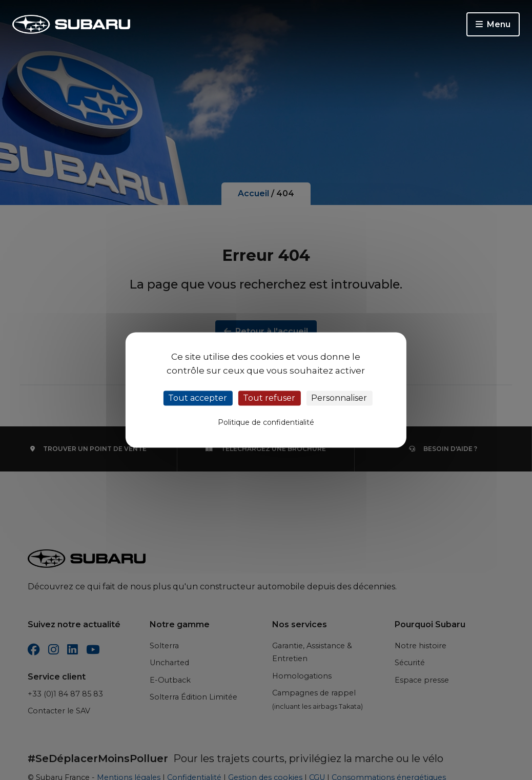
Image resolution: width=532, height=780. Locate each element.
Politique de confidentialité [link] (266, 423)
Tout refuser (269, 398)
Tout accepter (198, 398)
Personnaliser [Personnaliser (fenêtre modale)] (339, 398)
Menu (493, 24)
